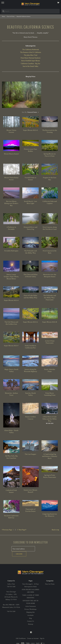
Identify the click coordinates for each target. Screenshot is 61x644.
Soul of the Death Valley (30, 66)
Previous (7, 530)
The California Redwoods (31, 50)
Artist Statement (31, 601)
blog (30, 613)
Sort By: (24, 112)
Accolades (30, 610)
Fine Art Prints (50, 579)
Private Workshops (30, 604)
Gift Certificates (21, 633)
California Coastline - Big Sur (30, 64)
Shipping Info (30, 607)
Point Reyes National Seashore (31, 58)
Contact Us (31, 616)
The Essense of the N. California (31, 52)
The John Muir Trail (30, 55)
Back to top (55, 530)
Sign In (42, 633)
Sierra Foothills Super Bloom (30, 61)
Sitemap (31, 619)
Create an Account (33, 633)
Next (22, 530)
